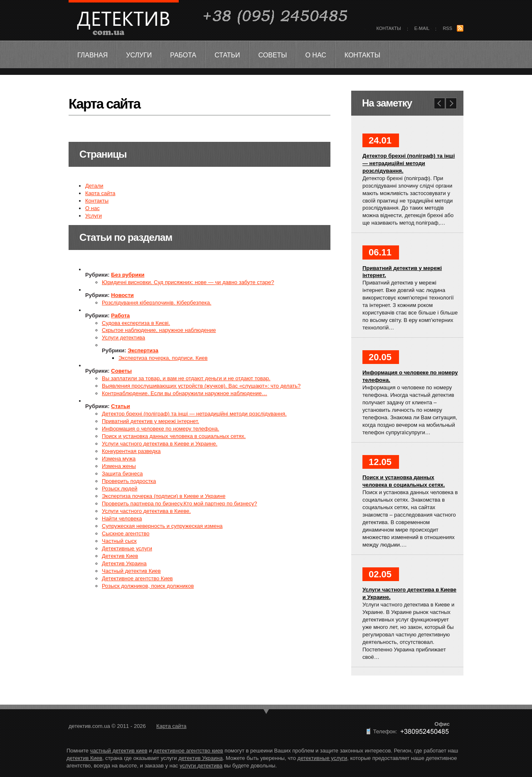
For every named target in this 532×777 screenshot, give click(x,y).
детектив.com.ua (123, 23)
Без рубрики (128, 275)
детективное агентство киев (188, 751)
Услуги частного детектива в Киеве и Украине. (160, 444)
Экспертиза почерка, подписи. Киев (163, 358)
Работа (183, 55)
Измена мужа (119, 459)
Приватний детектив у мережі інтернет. (150, 421)
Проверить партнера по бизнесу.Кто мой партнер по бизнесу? (179, 504)
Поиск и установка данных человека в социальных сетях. (174, 436)
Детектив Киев (120, 556)
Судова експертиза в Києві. (136, 323)
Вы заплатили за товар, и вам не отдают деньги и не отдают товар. (186, 378)
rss (447, 28)
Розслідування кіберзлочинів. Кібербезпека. (156, 303)
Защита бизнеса (122, 474)
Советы (273, 55)
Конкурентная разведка (131, 451)
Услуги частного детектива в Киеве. (146, 511)
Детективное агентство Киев (137, 578)
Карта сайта (100, 193)
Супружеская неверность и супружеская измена (162, 526)
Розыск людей (119, 489)
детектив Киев (84, 758)
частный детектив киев (119, 751)
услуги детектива (201, 766)
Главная (92, 55)
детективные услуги (323, 758)
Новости (122, 295)
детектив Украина (200, 758)
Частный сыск (119, 541)
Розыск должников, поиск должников (148, 586)
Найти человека (122, 518)
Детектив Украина (124, 563)
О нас (315, 55)
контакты (389, 28)
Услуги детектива (123, 338)
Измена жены (119, 466)
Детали (94, 186)
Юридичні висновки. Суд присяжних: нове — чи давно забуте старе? (188, 282)
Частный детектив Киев (131, 571)
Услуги (139, 55)
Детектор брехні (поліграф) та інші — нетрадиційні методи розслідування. (194, 414)
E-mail (422, 28)
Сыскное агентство (126, 533)
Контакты (362, 55)
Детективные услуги (127, 548)
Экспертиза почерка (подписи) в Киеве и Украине (164, 496)
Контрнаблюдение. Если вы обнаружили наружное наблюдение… (185, 393)
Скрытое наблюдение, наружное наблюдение (159, 330)
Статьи (227, 55)
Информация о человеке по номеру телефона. (160, 429)
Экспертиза (143, 350)
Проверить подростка (129, 481)
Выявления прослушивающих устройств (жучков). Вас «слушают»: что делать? (201, 386)
